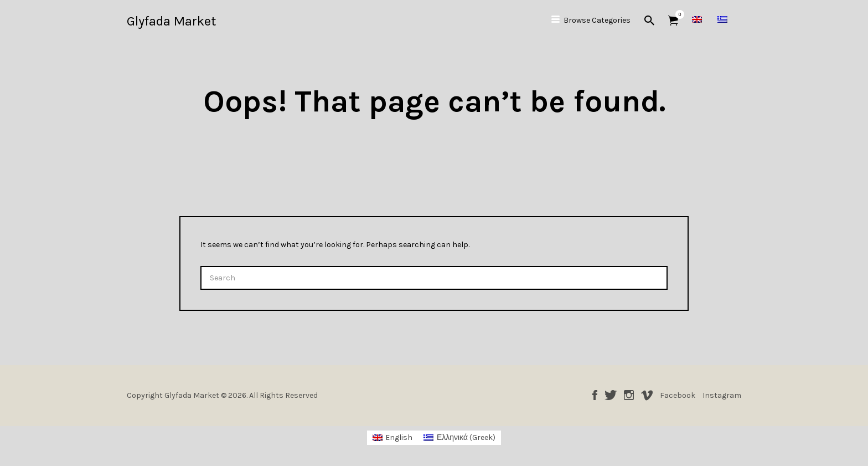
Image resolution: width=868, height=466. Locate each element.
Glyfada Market (171, 21)
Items (677, 14)
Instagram (629, 395)
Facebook (595, 395)
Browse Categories (597, 20)
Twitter (611, 395)
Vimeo (647, 395)
